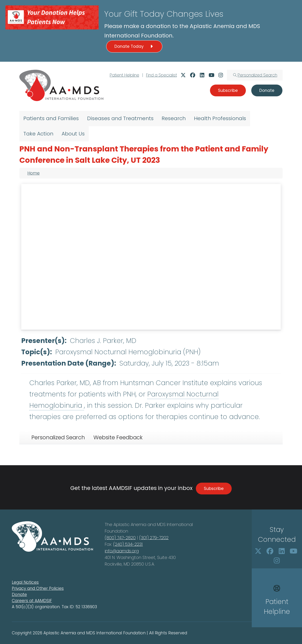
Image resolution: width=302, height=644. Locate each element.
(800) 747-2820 (120, 538)
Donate (19, 595)
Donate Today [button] (134, 46)
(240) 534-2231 (128, 544)
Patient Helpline (124, 75)
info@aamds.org (122, 551)
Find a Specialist (161, 75)
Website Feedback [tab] (118, 437)
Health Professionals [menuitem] (220, 118)
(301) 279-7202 (154, 538)
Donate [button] (267, 90)
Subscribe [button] (228, 90)
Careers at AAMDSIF (32, 601)
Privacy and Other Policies (38, 588)
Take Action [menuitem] (38, 134)
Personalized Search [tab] (58, 437)
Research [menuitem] (174, 118)
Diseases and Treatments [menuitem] (120, 118)
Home (34, 173)
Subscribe (214, 489)
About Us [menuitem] (73, 134)
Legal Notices (25, 582)
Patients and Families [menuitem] (51, 118)
